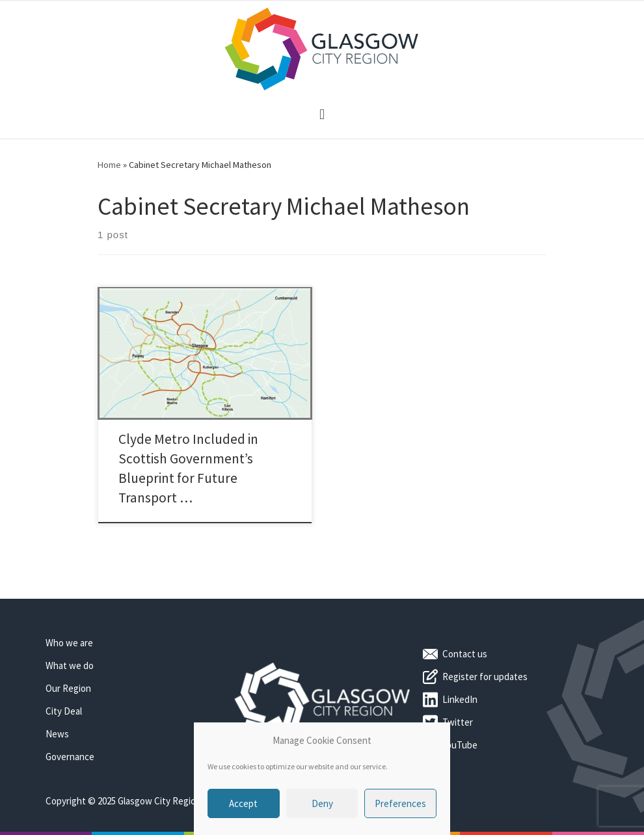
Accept (243, 803)
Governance (70, 757)
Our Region (68, 688)
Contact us (465, 654)
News (57, 734)
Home (109, 165)
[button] (322, 115)
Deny (322, 803)
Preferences (400, 803)
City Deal (64, 711)
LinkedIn (460, 699)
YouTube (460, 745)
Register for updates (485, 677)
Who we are (69, 643)
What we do (70, 665)
